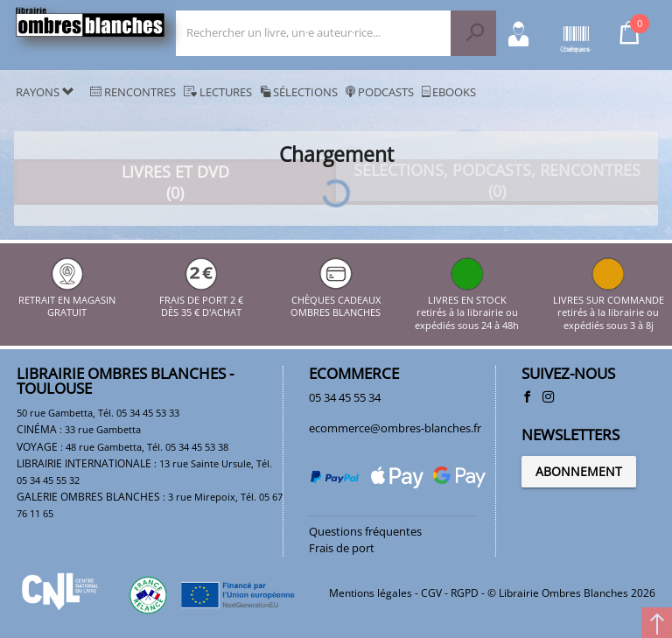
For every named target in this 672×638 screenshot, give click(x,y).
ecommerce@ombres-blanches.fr (395, 428)
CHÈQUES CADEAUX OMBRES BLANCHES (336, 300)
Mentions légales (371, 593)
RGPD (465, 593)
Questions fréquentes (365, 531)
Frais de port (342, 548)
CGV (431, 593)
